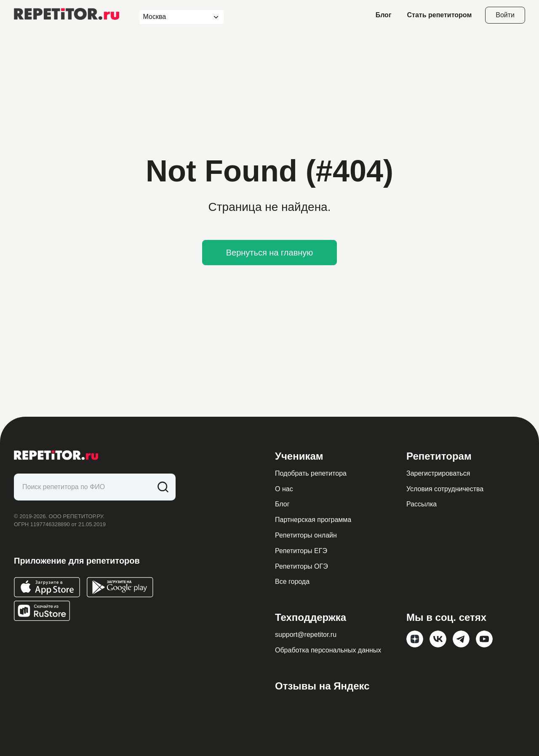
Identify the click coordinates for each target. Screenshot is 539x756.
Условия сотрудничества (445, 489)
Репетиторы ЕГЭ (301, 551)
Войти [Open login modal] (505, 15)
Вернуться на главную (270, 253)
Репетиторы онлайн (306, 535)
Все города (292, 582)
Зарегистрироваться (438, 473)
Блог (384, 15)
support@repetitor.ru (306, 635)
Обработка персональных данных (328, 650)
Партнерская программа (313, 520)
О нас (284, 489)
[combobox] (174, 17)
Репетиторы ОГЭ (302, 566)
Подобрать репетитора (311, 473)
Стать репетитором (440, 15)
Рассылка (422, 504)
